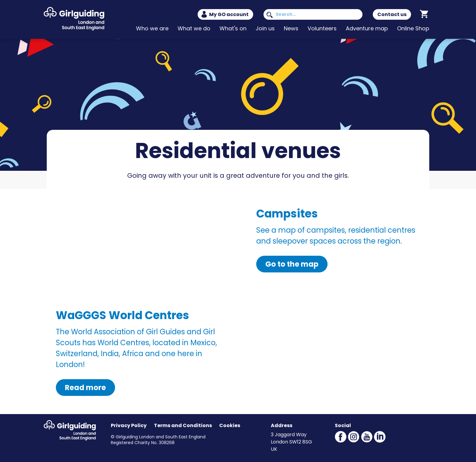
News (291, 28)
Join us (265, 28)
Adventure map (367, 28)
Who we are (152, 28)
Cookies (230, 425)
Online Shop (413, 28)
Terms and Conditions (183, 425)
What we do (194, 28)
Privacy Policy (129, 425)
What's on (233, 28)
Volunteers (322, 28)
